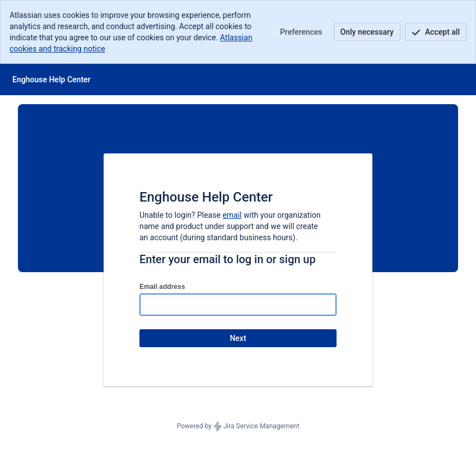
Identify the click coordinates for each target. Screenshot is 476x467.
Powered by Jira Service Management (238, 427)
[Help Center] (52, 80)
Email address (162, 287)
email (232, 215)
